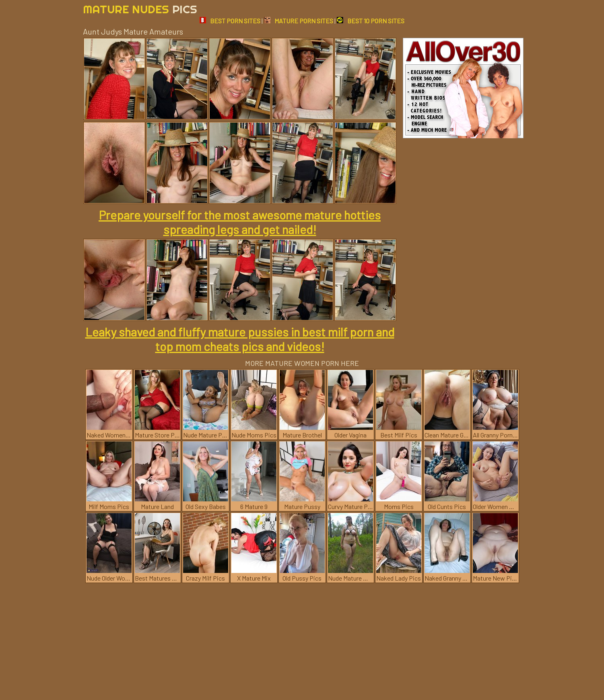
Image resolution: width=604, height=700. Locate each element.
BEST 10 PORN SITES (371, 21)
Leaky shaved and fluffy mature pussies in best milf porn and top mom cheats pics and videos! (240, 339)
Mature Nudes (140, 9)
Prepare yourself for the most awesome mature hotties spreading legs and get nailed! (240, 222)
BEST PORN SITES (230, 21)
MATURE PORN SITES (299, 21)
